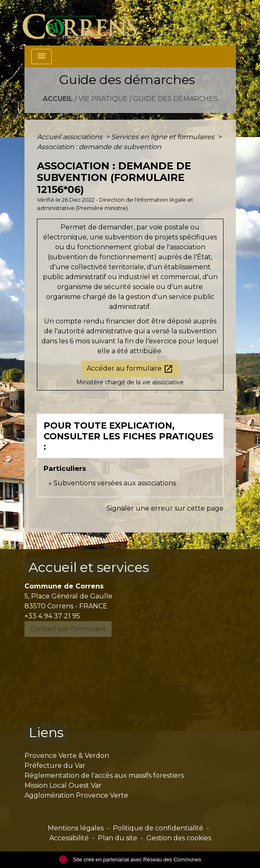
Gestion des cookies (179, 838)
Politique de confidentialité (158, 828)
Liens (46, 732)
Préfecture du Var (55, 766)
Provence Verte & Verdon (67, 756)
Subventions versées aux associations (115, 483)
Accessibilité (69, 838)
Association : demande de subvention (99, 147)
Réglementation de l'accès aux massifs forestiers (104, 775)
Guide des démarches (175, 99)
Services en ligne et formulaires (164, 137)
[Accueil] (85, 23)
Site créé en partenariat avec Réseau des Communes (130, 860)
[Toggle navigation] (41, 57)
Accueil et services (89, 567)
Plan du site (118, 838)
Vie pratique (103, 99)
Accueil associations (70, 137)
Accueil (58, 99)
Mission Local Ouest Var (63, 785)
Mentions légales (76, 828)
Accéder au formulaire (130, 369)
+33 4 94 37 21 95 (52, 616)
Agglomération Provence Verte (76, 795)
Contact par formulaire (68, 629)
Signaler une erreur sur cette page (165, 508)
